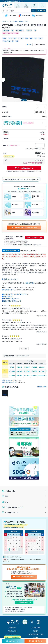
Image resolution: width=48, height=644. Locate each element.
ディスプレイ (6, 41)
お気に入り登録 (39, 45)
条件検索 (41, 11)
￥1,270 (19, 367)
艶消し (4, 38)
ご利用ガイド (12, 628)
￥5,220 (27, 376)
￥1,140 (12, 371)
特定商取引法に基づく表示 (36, 634)
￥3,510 (34, 367)
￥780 (12, 367)
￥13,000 (41, 376)
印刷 (17, 41)
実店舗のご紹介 (12, 631)
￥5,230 (34, 371)
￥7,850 (41, 371)
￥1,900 (19, 371)
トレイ (41, 38)
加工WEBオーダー (13, 641)
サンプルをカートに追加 (34, 238)
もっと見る (24, 349)
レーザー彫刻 (12, 38)
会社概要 (36, 637)
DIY (36, 38)
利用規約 (36, 631)
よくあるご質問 (36, 628)
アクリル (21, 38)
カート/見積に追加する (24, 168)
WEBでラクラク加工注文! (13, 637)
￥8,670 (34, 376)
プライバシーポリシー (12, 634)
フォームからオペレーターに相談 (24, 227)
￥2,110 (27, 367)
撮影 (27, 38)
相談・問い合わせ (35, 641)
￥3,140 (27, 371)
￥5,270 (41, 367)
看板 (31, 38)
